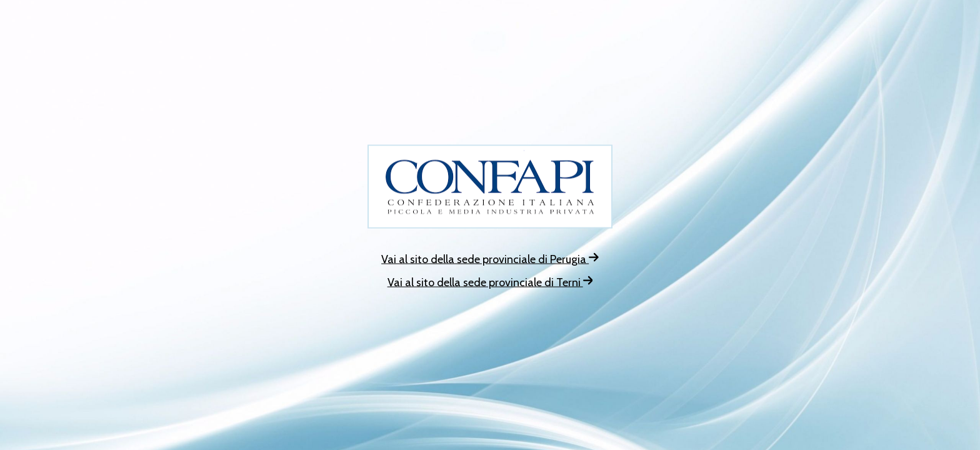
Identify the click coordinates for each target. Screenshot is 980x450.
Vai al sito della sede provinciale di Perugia (490, 259)
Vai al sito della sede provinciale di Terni (490, 282)
